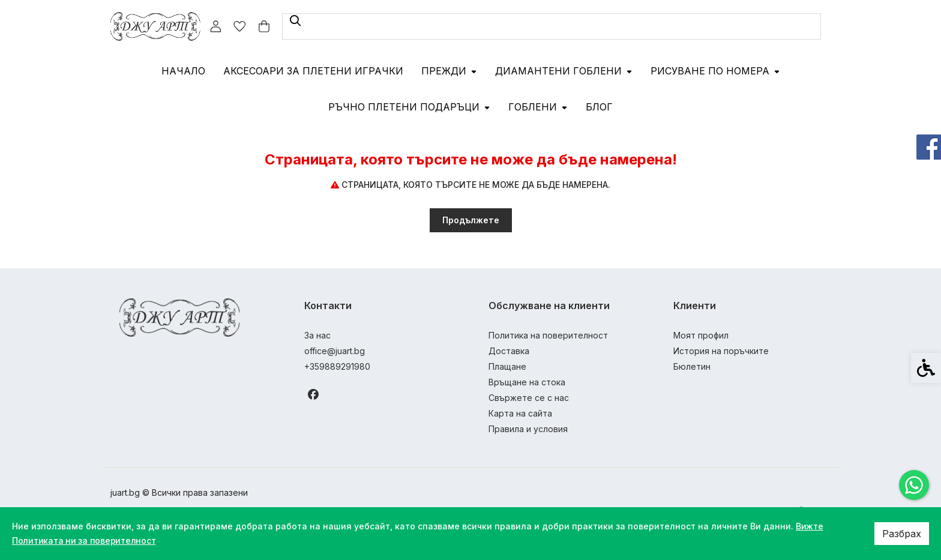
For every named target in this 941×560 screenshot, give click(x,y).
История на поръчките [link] (721, 351)
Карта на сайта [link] (520, 413)
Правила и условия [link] (528, 429)
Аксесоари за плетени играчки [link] (313, 71)
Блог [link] (599, 107)
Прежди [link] (449, 71)
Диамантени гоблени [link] (564, 71)
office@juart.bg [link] (335, 351)
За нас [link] (317, 335)
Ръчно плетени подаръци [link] (409, 107)
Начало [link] (183, 71)
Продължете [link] (471, 220)
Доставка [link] (509, 351)
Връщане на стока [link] (527, 382)
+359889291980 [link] (337, 366)
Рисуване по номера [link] (715, 71)
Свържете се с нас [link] (529, 398)
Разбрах (902, 534)
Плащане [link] (507, 366)
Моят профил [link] (701, 335)
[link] (914, 485)
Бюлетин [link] (692, 366)
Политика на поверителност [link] (548, 335)
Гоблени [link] (538, 107)
